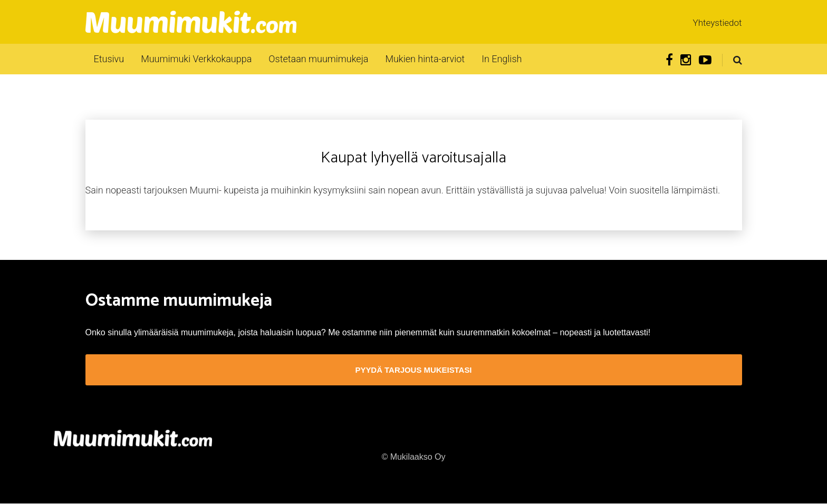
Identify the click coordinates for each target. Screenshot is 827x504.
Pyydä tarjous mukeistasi (414, 370)
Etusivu (109, 59)
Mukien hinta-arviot (425, 59)
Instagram (686, 60)
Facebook (669, 60)
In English (502, 59)
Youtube (705, 60)
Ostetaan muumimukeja (318, 59)
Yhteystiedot (718, 23)
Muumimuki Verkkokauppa (196, 59)
